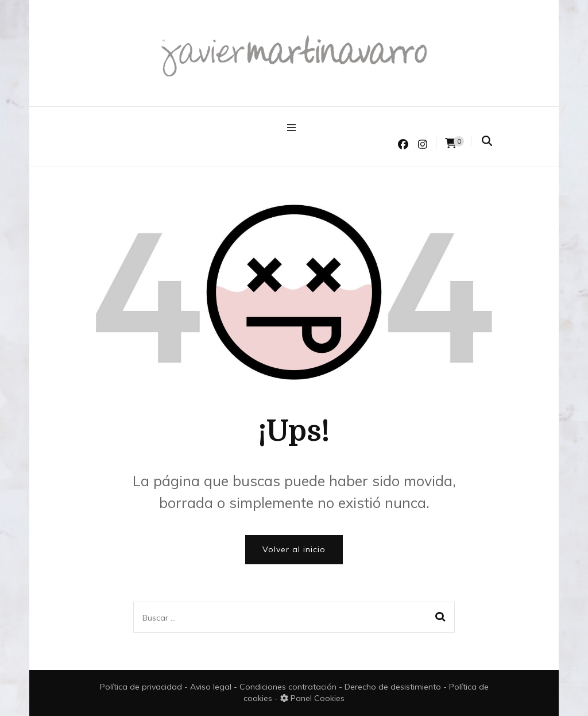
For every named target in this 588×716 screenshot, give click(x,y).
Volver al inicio (294, 549)
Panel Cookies (312, 698)
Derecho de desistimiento (394, 687)
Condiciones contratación (289, 687)
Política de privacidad (141, 687)
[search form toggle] (487, 141)
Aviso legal (212, 687)
